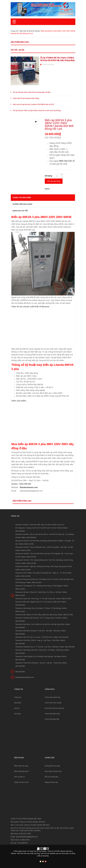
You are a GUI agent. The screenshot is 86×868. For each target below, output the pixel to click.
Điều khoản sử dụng (21, 766)
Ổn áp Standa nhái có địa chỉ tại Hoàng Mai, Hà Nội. (32, 92)
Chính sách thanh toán (53, 697)
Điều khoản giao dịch (21, 771)
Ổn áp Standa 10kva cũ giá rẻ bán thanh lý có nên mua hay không (37, 110)
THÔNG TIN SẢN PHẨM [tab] (22, 198)
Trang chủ (18, 697)
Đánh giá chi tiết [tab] (20, 211)
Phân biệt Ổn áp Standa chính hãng (26, 98)
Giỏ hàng (17, 714)
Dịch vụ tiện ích (20, 777)
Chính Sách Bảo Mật (52, 719)
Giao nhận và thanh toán (53, 771)
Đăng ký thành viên (51, 782)
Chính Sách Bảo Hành (52, 714)
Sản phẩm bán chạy (20, 42)
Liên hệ (17, 708)
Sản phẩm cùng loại (22, 501)
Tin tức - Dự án (17, 50)
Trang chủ (14, 31)
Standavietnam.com (29, 487)
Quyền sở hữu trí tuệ (21, 782)
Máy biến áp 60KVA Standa (30, 31)
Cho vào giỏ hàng (54, 181)
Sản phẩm (18, 703)
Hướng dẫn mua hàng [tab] (22, 204)
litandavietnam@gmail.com (25, 677)
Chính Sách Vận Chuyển (53, 703)
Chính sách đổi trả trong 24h (55, 708)
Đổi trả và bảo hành (52, 777)
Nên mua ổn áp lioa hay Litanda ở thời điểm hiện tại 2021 (34, 104)
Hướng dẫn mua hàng (52, 766)
